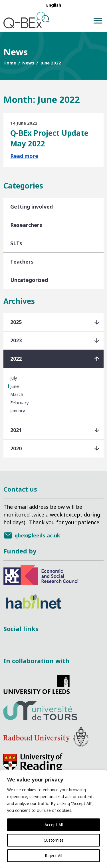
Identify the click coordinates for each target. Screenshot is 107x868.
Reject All (53, 856)
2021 (16, 430)
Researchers (26, 225)
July (14, 378)
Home (10, 63)
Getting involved (32, 207)
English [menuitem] (54, 5)
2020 (16, 448)
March (17, 394)
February (20, 402)
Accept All (54, 825)
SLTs (16, 243)
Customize (54, 840)
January (18, 411)
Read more (24, 156)
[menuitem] (54, 5)
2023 (16, 340)
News (28, 63)
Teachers (22, 262)
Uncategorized (29, 280)
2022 (16, 359)
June (15, 386)
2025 (16, 322)
